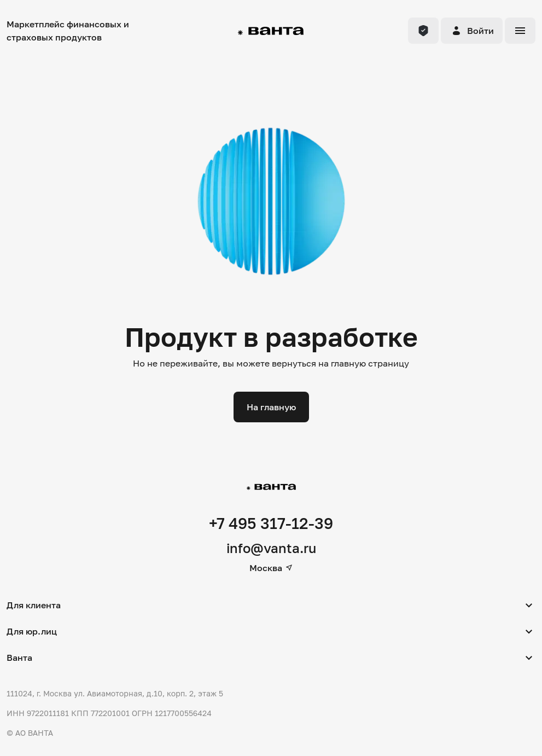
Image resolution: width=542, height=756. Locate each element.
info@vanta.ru (271, 548)
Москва (271, 568)
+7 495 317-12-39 (271, 523)
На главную (271, 407)
